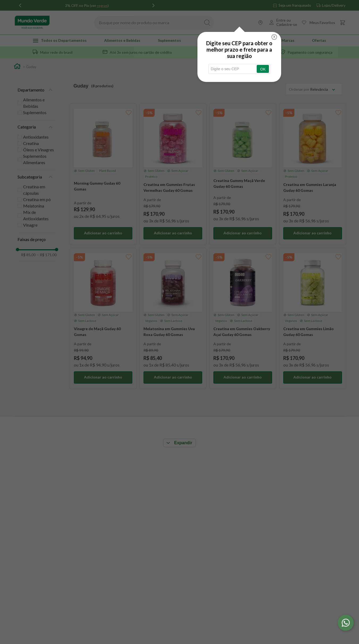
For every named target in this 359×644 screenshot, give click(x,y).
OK (263, 69)
